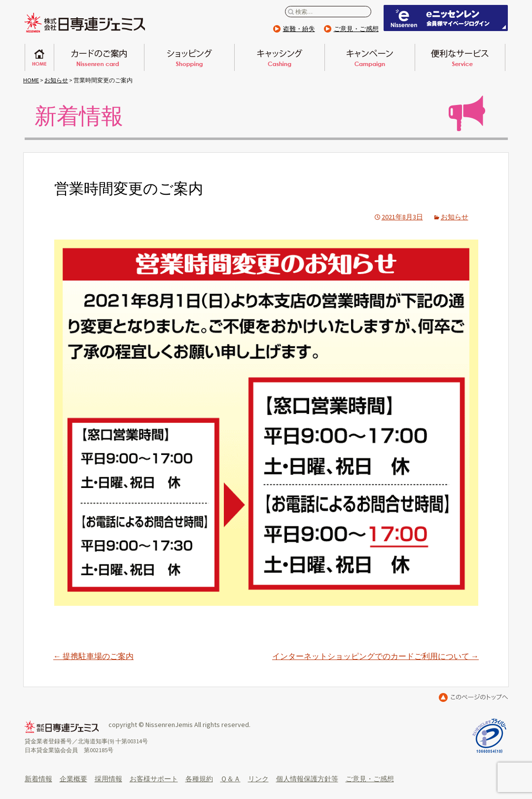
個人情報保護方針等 (307, 779)
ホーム (39, 57)
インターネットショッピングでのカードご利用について (375, 656)
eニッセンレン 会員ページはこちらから (446, 18)
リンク (258, 779)
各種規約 (199, 779)
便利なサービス (460, 57)
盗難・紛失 (299, 29)
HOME (31, 80)
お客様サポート (154, 779)
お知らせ (56, 80)
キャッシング (280, 57)
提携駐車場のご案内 (93, 656)
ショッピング (189, 57)
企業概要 (73, 779)
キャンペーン (370, 57)
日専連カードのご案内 (99, 57)
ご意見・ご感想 (356, 29)
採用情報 (108, 779)
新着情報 (38, 779)
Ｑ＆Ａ (231, 779)
